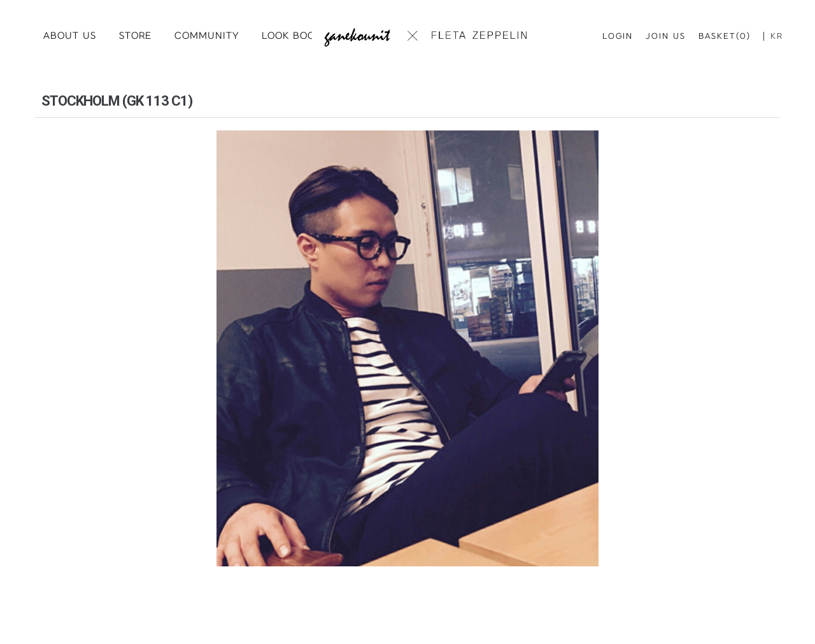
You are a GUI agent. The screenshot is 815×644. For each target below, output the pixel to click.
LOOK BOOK (292, 36)
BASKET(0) (725, 36)
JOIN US (666, 36)
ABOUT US (70, 36)
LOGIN (618, 36)
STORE (135, 36)
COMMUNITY (207, 36)
